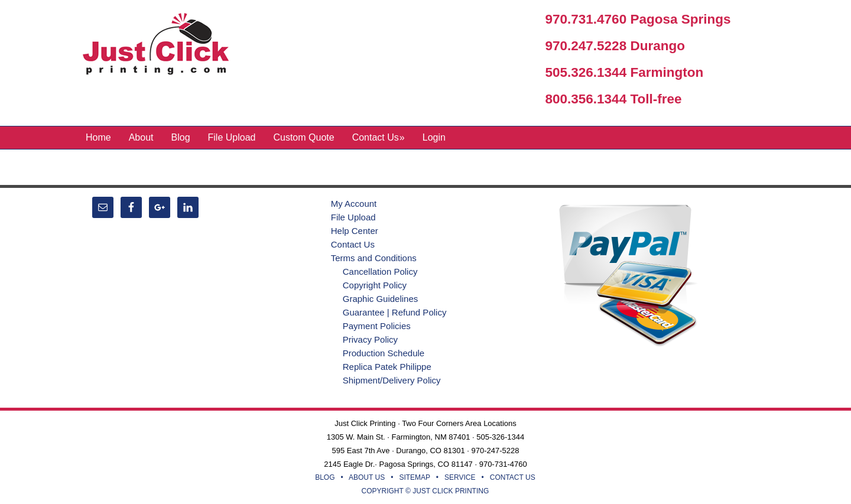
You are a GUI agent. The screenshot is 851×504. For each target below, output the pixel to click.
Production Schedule (384, 353)
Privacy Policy (370, 339)
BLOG (325, 477)
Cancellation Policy (380, 271)
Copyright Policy (375, 285)
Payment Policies (377, 326)
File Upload (353, 217)
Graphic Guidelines (381, 299)
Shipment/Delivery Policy (392, 380)
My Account (354, 204)
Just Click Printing (165, 47)
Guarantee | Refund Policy (395, 312)
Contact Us (353, 244)
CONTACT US (513, 477)
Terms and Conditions (374, 258)
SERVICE (460, 477)
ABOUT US (367, 477)
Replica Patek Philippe (387, 367)
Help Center (355, 231)
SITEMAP (414, 477)
